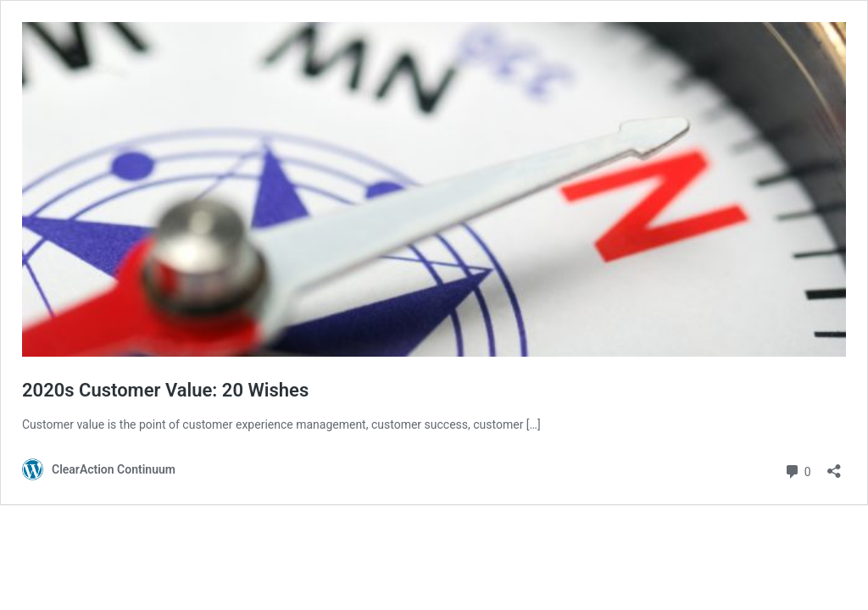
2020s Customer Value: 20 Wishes (165, 390)
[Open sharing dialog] (834, 466)
